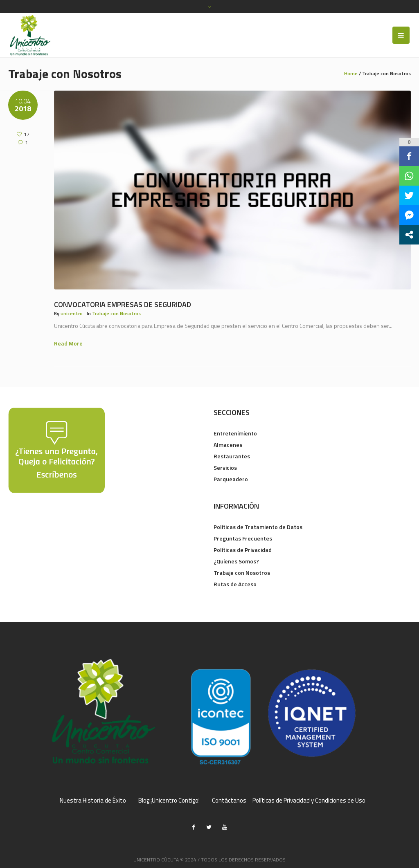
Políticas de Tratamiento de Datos (258, 527)
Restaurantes (232, 456)
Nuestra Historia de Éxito (93, 801)
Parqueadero (231, 479)
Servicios (225, 468)
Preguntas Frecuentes (243, 538)
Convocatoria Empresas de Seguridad (123, 304)
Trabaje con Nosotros (116, 313)
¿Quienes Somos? (236, 561)
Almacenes (228, 445)
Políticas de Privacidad (243, 550)
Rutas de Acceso (235, 584)
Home (351, 73)
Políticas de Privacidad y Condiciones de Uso (309, 801)
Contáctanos (229, 801)
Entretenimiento (235, 433)
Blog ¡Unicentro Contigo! (169, 801)
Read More (68, 343)
